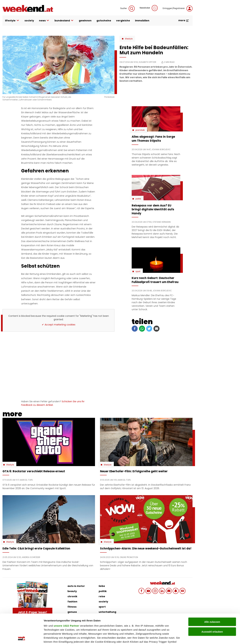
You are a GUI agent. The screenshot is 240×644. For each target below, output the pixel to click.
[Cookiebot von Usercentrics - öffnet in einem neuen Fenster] (22, 637)
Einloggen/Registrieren (178, 9)
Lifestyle (129, 39)
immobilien (142, 21)
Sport (138, 271)
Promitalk (140, 130)
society (29, 21)
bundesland (64, 21)
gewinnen (85, 21)
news (44, 21)
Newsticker (149, 8)
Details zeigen (177, 637)
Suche (127, 9)
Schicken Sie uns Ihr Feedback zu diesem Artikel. (53, 403)
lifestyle (12, 21)
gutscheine (104, 21)
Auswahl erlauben (212, 602)
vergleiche (123, 21)
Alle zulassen (212, 592)
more (184, 20)
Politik (138, 199)
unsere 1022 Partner (66, 596)
